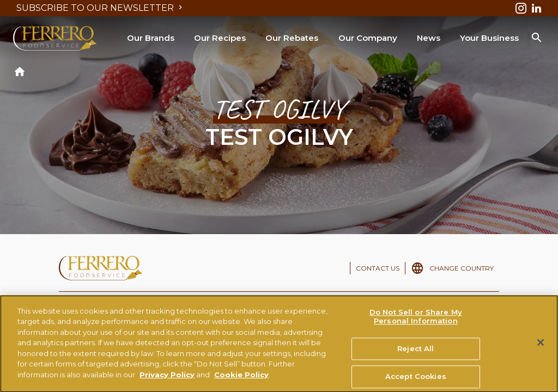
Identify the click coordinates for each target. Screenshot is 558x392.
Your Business (489, 38)
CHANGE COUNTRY (462, 268)
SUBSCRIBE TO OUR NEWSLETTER (101, 8)
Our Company (368, 38)
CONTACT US (378, 268)
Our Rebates (292, 38)
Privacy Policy (167, 379)
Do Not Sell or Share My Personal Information (416, 322)
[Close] (541, 348)
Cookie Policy (241, 379)
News (429, 38)
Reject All (416, 353)
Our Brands (151, 38)
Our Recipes (220, 38)
